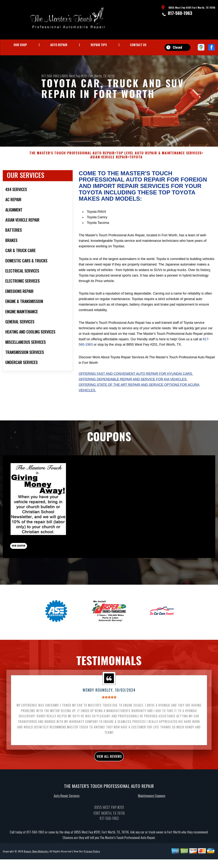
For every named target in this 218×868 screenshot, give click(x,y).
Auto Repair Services (67, 812)
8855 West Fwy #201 (75, 76)
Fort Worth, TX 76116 (101, 76)
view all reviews (109, 771)
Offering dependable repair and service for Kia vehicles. (133, 387)
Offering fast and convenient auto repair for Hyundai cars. (136, 381)
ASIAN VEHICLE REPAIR (109, 165)
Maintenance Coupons (152, 812)
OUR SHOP (20, 45)
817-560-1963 (180, 13)
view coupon (30, 557)
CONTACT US (138, 45)
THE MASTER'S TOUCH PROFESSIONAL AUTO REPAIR (72, 161)
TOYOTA (136, 165)
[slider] (109, 711)
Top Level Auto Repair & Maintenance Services (159, 161)
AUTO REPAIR (59, 45)
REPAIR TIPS (99, 45)
